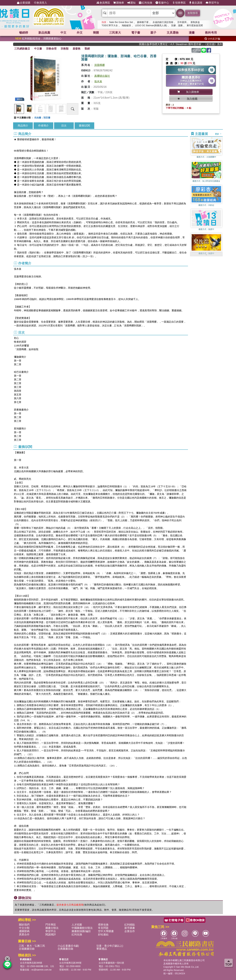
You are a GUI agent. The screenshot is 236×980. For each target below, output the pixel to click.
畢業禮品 (102, 949)
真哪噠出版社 (102, 76)
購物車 (119, 3)
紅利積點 (130, 925)
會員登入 (40, 3)
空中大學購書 (106, 931)
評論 (196, 50)
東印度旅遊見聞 (195, 25)
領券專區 (179, 3)
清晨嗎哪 (99, 65)
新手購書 (130, 928)
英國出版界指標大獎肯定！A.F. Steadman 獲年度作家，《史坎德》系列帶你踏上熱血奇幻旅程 (186, 44)
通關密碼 (24, 931)
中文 (63, 33)
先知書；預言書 (42, 118)
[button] (206, 255)
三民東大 (115, 33)
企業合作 (130, 931)
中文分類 (24, 928)
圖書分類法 (52, 928)
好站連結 (103, 934)
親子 (153, 33)
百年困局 (182, 22)
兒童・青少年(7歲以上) (110, 946)
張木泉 (98, 81)
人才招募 (77, 925)
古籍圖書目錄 (27, 949)
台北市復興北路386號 (31, 963)
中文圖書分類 (24, 118)
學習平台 (212, 3)
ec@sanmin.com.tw (41, 970)
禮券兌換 (103, 925)
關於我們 (24, 925)
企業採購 (24, 3)
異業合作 (24, 934)
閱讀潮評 (51, 934)
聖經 (87, 49)
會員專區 (103, 3)
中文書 (38, 49)
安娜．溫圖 (177, 25)
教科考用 (211, 33)
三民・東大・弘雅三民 (32, 946)
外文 (80, 33)
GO (180, 13)
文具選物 (173, 33)
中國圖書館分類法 (82, 928)
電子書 (136, 33)
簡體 (96, 33)
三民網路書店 (22, 49)
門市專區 (51, 925)
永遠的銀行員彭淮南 (163, 22)
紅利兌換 (146, 3)
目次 (64, 126)
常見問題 (103, 928)
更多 (218, 134)
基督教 (77, 49)
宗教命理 (51, 49)
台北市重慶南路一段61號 (111, 963)
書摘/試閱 (84, 126)
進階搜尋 (193, 13)
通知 (131, 3)
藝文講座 (196, 3)
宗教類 (65, 49)
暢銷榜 (24, 33)
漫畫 (192, 33)
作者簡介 (43, 126)
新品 (44, 33)
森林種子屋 (143, 22)
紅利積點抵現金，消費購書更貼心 (38, 38)
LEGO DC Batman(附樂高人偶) (151, 25)
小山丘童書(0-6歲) (68, 946)
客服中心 (162, 3)
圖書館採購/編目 (81, 931)
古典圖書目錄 (65, 949)
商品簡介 (23, 126)
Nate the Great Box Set (121, 22)
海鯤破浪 (126, 25)
